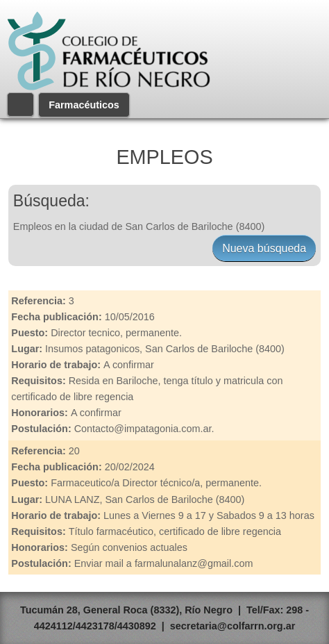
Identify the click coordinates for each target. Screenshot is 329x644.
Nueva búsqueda (264, 248)
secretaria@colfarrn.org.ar (233, 626)
